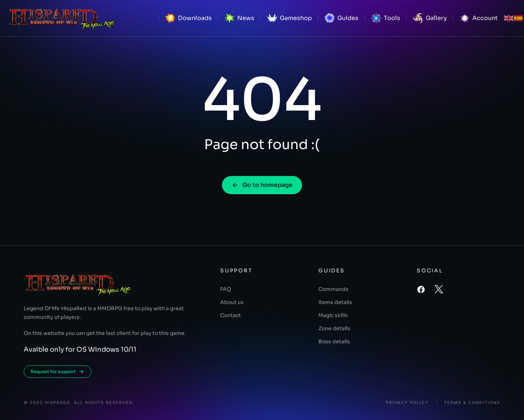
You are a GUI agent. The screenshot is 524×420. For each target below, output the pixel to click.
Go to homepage (262, 185)
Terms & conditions (472, 403)
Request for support (57, 372)
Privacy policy (407, 403)
